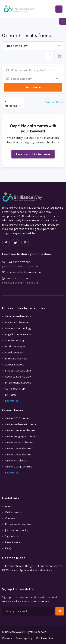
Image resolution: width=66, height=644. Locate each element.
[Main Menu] (59, 9)
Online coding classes (18, 454)
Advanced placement (18, 322)
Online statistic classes (19, 442)
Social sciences (14, 352)
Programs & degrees (18, 524)
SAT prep (11, 395)
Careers (7, 638)
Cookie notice (45, 638)
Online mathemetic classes (21, 424)
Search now (33, 87)
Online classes (14, 512)
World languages (15, 346)
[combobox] (33, 46)
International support (18, 382)
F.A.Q (8, 548)
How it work (13, 542)
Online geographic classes (21, 436)
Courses (10, 518)
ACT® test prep (15, 388)
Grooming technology (18, 328)
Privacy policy (24, 638)
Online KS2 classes (17, 460)
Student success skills (18, 370)
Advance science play (18, 376)
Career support (15, 364)
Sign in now (12, 536)
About (9, 506)
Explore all (12, 401)
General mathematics (18, 316)
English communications (20, 334)
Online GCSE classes (17, 418)
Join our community (17, 530)
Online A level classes (18, 448)
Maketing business (16, 358)
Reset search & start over (33, 154)
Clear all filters (54, 102)
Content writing (15, 340)
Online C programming (19, 466)
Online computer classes (20, 430)
